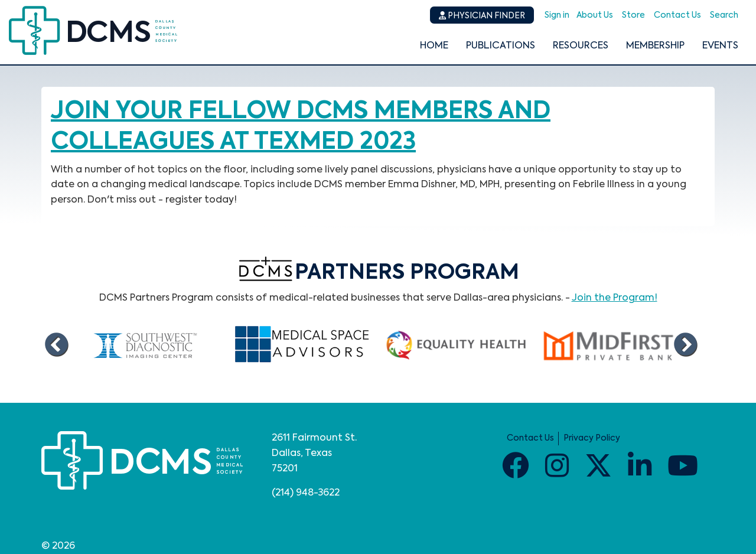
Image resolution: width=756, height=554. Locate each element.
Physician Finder (482, 16)
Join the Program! (615, 298)
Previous (56, 345)
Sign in (557, 15)
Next (685, 345)
